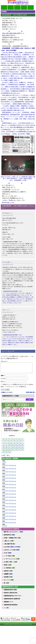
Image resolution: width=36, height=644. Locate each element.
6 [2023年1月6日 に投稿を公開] (19, 444)
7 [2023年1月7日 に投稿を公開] (22, 444)
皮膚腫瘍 (8, 576)
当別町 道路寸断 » (31, 394)
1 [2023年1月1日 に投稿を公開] (3, 444)
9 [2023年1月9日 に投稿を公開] (7, 446)
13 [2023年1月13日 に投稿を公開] (19, 446)
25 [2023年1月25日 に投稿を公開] (13, 452)
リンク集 (6, 610)
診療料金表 (24, 8)
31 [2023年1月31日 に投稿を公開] (10, 454)
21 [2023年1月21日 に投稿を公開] (22, 449)
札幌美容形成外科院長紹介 (11, 607)
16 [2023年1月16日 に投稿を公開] (7, 449)
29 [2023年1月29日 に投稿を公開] (3, 454)
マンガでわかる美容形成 (11, 8)
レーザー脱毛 (10, 558)
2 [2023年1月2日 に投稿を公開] (7, 444)
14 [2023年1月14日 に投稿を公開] (22, 446)
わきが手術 (12, 549)
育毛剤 (8, 567)
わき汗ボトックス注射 (12, 552)
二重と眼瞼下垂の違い (10, 546)
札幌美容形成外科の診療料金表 (12, 601)
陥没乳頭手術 (10, 537)
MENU (3, 3)
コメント (4, 361)
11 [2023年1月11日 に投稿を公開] (13, 446)
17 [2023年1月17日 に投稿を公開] (10, 449)
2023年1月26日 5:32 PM (8, 215)
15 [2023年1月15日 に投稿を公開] (3, 449)
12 (15, 467)
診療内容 (17, 8)
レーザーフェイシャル (12, 561)
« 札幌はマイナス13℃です (8, 394)
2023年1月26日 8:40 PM (8, 265)
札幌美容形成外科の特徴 (10, 592)
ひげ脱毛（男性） (11, 564)
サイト (3, 384)
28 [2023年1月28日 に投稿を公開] (22, 452)
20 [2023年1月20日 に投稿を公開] (19, 449)
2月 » (8, 457)
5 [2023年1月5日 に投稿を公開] (16, 444)
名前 (3, 378)
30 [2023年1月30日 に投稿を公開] (7, 454)
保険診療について (8, 604)
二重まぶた (9, 543)
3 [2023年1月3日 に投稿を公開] (10, 444)
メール (3, 381)
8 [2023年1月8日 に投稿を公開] (3, 446)
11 (14, 467)
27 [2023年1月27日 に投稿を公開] (19, 452)
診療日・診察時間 (31, 8)
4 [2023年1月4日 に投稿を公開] (13, 444)
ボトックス (9, 582)
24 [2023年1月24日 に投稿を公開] (10, 452)
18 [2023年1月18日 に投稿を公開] (13, 449)
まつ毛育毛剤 (10, 570)
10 (12, 467)
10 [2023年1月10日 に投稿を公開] (10, 446)
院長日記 (4, 8)
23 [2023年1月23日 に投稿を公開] (7, 452)
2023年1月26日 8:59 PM (8, 312)
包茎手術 (8, 573)
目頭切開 (8, 579)
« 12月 (3, 457)
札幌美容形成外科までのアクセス (13, 598)
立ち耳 (8, 555)
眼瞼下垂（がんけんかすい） (14, 534)
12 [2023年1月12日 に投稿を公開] (16, 446)
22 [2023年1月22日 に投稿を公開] (3, 452)
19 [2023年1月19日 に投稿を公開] (16, 449)
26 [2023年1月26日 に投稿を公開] (16, 452)
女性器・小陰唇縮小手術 (13, 540)
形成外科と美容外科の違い (11, 595)
